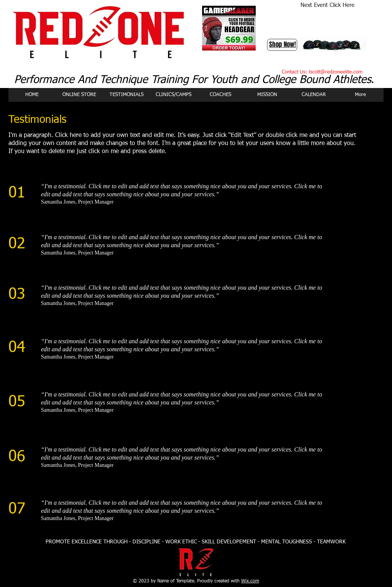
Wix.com (250, 581)
